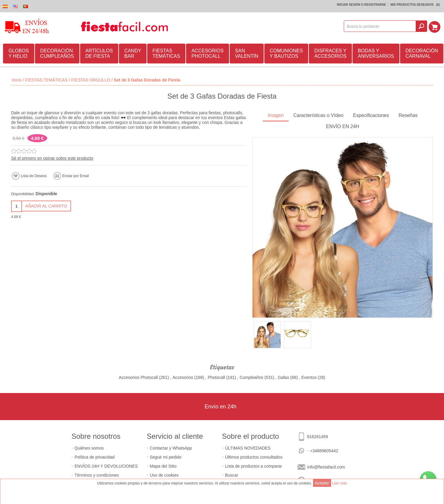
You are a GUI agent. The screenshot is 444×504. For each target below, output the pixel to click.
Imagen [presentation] (276, 115)
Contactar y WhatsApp (171, 448)
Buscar (232, 475)
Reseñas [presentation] (408, 115)
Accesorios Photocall (138, 377)
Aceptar (322, 483)
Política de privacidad (95, 457)
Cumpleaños (251, 377)
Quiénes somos (89, 448)
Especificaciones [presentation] (371, 115)
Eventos (309, 377)
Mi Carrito (435, 26)
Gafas (283, 377)
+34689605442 (324, 451)
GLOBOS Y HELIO (19, 53)
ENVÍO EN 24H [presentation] (343, 126)
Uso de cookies (164, 475)
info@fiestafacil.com (326, 467)
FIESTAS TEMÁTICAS (166, 53)
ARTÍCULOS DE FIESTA (99, 53)
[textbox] (381, 26)
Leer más (340, 483)
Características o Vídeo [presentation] (318, 115)
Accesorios (183, 377)
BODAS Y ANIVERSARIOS (376, 53)
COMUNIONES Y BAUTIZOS (286, 53)
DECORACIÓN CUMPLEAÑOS (57, 53)
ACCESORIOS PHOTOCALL (208, 53)
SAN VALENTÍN (247, 53)
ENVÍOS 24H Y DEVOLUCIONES (106, 466)
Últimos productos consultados (254, 457)
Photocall (216, 377)
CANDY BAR (133, 53)
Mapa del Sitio (163, 466)
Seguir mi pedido (166, 457)
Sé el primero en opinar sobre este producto (52, 158)
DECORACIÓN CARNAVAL (422, 53)
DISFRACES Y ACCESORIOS (330, 53)
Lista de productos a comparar (254, 466)
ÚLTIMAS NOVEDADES (248, 448)
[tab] (276, 116)
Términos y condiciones (97, 475)
